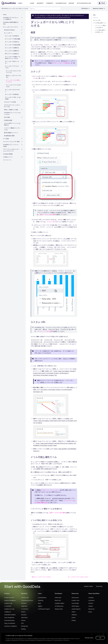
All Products (5, 8)
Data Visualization (9, 618)
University (40, 3)
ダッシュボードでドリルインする (12, 67)
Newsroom (91, 609)
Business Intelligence (10, 600)
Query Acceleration (10, 623)
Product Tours (75, 600)
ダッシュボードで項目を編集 (13, 39)
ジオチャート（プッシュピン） (51, 490)
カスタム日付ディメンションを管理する (12, 124)
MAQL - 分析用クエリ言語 (11, 110)
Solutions (24, 594)
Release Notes (59, 609)
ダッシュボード (8, 33)
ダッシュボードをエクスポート (13, 91)
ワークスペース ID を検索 (45, 331)
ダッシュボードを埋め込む (12, 94)
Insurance (24, 615)
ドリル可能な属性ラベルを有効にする (101, 31)
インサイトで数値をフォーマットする (12, 129)
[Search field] (44, 9)
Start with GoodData (22, 586)
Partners (91, 603)
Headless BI (8, 612)
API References (59, 606)
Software (24, 603)
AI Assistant (8, 606)
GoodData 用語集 (8, 154)
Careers (91, 606)
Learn (32, 3)
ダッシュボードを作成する (12, 36)
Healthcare (24, 606)
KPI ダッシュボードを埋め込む (61, 63)
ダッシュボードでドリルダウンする (13, 86)
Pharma (23, 620)
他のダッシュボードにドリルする (13, 76)
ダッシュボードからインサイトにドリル (13, 72)
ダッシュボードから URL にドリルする (13, 81)
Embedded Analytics (10, 615)
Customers (91, 600)
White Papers (75, 606)
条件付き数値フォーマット (11, 133)
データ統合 (6, 139)
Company (91, 598)
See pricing (99, 586)
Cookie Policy (40, 640)
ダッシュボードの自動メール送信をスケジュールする (13, 58)
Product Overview (9, 598)
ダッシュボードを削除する (12, 51)
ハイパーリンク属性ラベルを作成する (101, 27)
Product (7, 594)
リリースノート (7, 160)
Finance (23, 612)
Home (5, 15)
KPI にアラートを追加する (12, 54)
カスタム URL (97, 20)
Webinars (74, 615)
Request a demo (89, 586)
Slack (102, 3)
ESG (22, 623)
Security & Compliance (11, 626)
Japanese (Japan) (99, 8)
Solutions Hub (25, 598)
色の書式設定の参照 (9, 136)
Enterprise (85, 8)
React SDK (58, 600)
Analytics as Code (9, 609)
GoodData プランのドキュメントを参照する (11, 19)
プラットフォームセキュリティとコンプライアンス (11, 150)
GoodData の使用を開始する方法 (11, 23)
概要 (94, 15)
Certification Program (44, 609)
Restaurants (25, 626)
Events (74, 618)
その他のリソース (8, 157)
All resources (75, 598)
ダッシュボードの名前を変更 (13, 45)
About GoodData (94, 594)
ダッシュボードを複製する (12, 48)
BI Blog (74, 620)
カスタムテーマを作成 (10, 102)
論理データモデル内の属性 (48, 214)
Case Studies (75, 603)
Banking (23, 629)
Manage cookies (89, 638)
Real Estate (24, 618)
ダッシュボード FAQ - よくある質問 (13, 98)
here (66, 15)
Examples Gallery (59, 603)
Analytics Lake (8, 603)
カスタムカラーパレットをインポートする (12, 106)
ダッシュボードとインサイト (11, 27)
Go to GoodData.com (84, 3)
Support (71, 3)
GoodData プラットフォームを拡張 (11, 146)
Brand (90, 612)
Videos (74, 612)
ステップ (96, 18)
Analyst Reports (76, 609)
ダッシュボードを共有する (12, 42)
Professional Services (27, 600)
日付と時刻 (7, 117)
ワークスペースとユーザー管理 (11, 142)
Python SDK (58, 598)
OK (100, 638)
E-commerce (25, 609)
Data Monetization (9, 620)
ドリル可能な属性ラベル (100, 23)
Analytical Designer (9, 30)
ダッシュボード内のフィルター (12, 62)
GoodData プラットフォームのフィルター (12, 114)
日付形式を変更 (8, 120)
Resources (75, 594)
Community (50, 3)
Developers (58, 594)
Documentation (61, 3)
